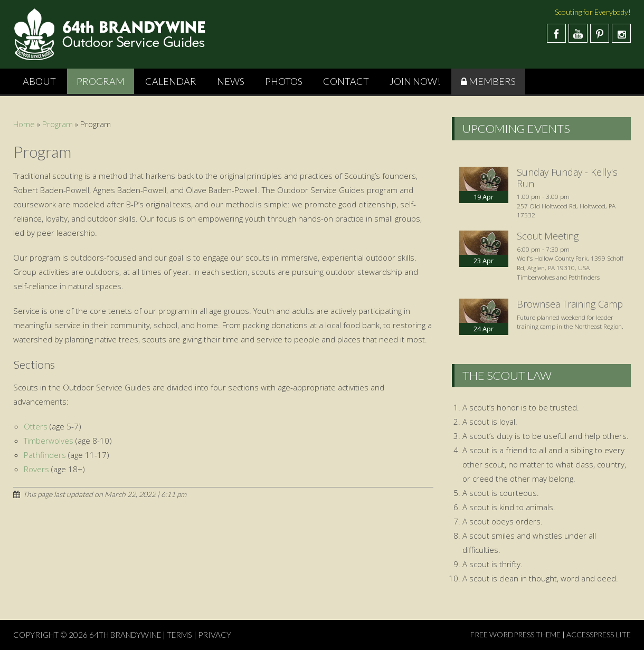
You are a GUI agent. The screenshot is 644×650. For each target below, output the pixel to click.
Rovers (36, 469)
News (231, 81)
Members (492, 81)
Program (101, 81)
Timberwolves (49, 441)
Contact (346, 81)
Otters (36, 426)
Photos (284, 81)
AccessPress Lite (599, 634)
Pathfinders (45, 455)
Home (24, 124)
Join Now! (415, 81)
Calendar (171, 81)
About (39, 81)
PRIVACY (215, 635)
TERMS (179, 635)
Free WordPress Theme (515, 634)
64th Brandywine (126, 635)
